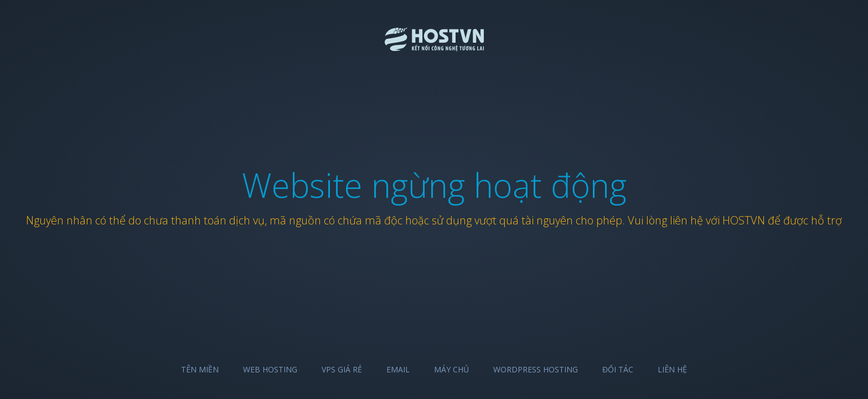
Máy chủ (451, 369)
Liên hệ (672, 369)
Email (398, 369)
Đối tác (618, 369)
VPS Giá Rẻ (342, 369)
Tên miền (200, 369)
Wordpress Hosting (536, 369)
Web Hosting (270, 369)
